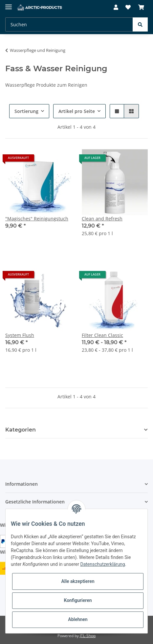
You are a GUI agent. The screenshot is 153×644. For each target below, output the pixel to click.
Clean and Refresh (102, 219)
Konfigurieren (78, 600)
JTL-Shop (88, 636)
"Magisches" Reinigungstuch (37, 219)
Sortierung (26, 111)
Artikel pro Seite (77, 111)
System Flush (20, 335)
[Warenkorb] (141, 7)
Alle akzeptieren (78, 581)
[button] (116, 7)
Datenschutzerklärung (102, 564)
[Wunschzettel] (128, 7)
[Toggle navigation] (9, 4)
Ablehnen (78, 619)
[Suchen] (69, 24)
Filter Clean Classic (102, 335)
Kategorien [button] (21, 430)
